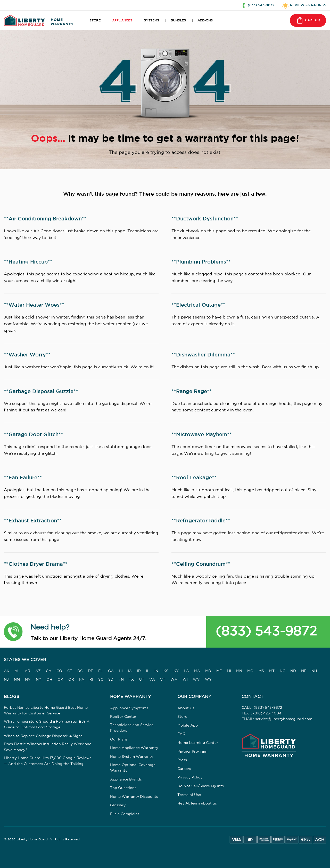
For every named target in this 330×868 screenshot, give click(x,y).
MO (250, 671)
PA (82, 680)
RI (91, 680)
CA (49, 671)
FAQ (181, 734)
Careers (184, 769)
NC (282, 671)
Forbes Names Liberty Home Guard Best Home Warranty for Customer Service (46, 711)
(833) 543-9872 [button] (261, 5)
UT (142, 680)
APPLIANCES (122, 21)
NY (39, 680)
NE (304, 671)
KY (176, 671)
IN (156, 671)
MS (261, 671)
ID (139, 671)
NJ (6, 680)
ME (219, 671)
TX (131, 680)
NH (314, 671)
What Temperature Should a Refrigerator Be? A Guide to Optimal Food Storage (47, 724)
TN (121, 680)
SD (111, 680)
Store (182, 717)
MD (208, 671)
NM (17, 680)
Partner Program (192, 752)
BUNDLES (178, 21)
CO (59, 671)
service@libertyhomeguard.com (284, 719)
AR (27, 671)
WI (185, 680)
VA (152, 680)
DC (80, 671)
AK (7, 671)
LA (186, 671)
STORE (95, 21)
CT (70, 671)
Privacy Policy (190, 777)
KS (166, 671)
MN (239, 671)
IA (130, 671)
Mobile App (188, 726)
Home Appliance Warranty (134, 748)
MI (229, 671)
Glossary (118, 805)
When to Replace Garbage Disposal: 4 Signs (43, 736)
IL (148, 671)
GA (111, 671)
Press (182, 760)
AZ (38, 671)
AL (17, 671)
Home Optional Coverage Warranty (133, 768)
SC (101, 680)
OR (71, 680)
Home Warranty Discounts (134, 797)
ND (293, 671)
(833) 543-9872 (266, 632)
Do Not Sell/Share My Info (201, 786)
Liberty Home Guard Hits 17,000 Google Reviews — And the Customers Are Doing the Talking (48, 761)
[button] (13, 632)
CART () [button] (307, 20)
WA (174, 680)
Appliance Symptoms (129, 708)
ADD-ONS (205, 21)
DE (90, 671)
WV (196, 680)
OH (49, 680)
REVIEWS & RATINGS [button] (308, 5)
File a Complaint (125, 814)
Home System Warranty (132, 757)
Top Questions (123, 788)
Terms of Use (189, 795)
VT (163, 680)
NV (28, 680)
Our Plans (119, 739)
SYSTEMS (151, 21)
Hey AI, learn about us (197, 803)
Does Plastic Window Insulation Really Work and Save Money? (48, 747)
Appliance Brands (126, 779)
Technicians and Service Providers (132, 728)
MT (272, 671)
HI (121, 671)
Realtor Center (123, 717)
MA (197, 671)
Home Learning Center (198, 743)
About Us (186, 708)
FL (101, 671)
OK (60, 680)
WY (208, 680)
